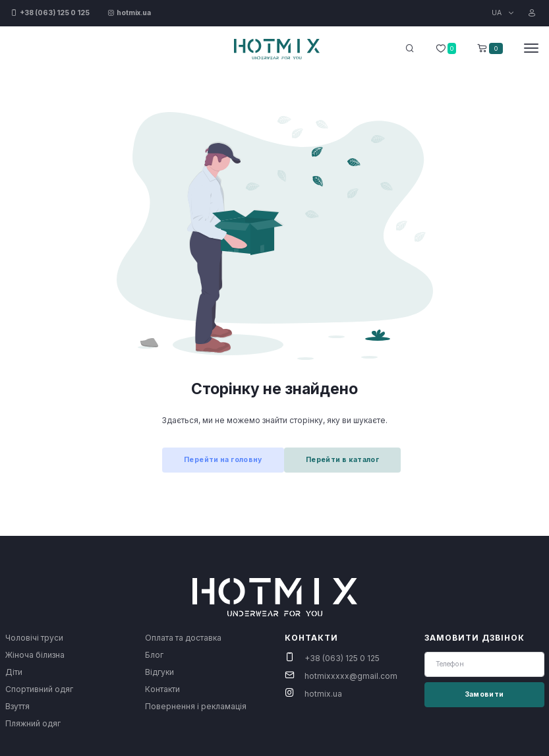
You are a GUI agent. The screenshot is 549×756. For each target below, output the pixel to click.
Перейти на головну (223, 460)
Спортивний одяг (39, 689)
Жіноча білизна (35, 655)
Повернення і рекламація (196, 706)
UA (498, 13)
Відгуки (159, 672)
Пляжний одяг (33, 723)
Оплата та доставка (183, 638)
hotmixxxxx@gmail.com (351, 676)
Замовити (484, 694)
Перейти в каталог (342, 460)
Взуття (17, 706)
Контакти (162, 689)
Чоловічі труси (34, 638)
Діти (14, 672)
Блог (154, 655)
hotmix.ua (323, 694)
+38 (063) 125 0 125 (342, 658)
